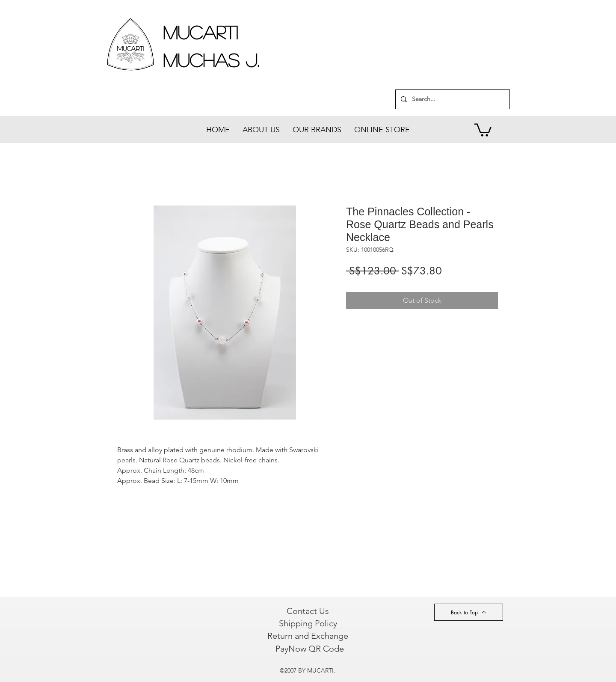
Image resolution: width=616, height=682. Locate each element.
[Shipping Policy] (308, 623)
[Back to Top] (469, 612)
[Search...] (452, 99)
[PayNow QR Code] (309, 649)
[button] (483, 129)
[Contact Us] (308, 611)
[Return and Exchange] (308, 636)
